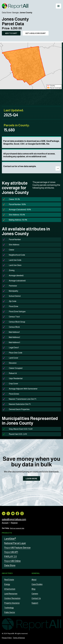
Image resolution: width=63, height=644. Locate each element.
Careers (35, 594)
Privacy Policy (7, 638)
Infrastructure (10, 589)
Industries (7, 573)
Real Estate (9, 580)
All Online (12, 561)
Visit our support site (17, 528)
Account (5, 523)
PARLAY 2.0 (10, 557)
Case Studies (37, 584)
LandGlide (10, 539)
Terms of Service (19, 638)
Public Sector (10, 612)
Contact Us (36, 598)
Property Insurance (12, 603)
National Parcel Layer (15, 543)
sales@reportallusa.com (14, 519)
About (34, 580)
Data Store (6, 13)
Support (35, 603)
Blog (33, 589)
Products (7, 533)
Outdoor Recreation (12, 598)
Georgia (15, 13)
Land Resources (11, 594)
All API (11, 552)
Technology (9, 608)
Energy (7, 584)
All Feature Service (17, 548)
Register (14, 523)
